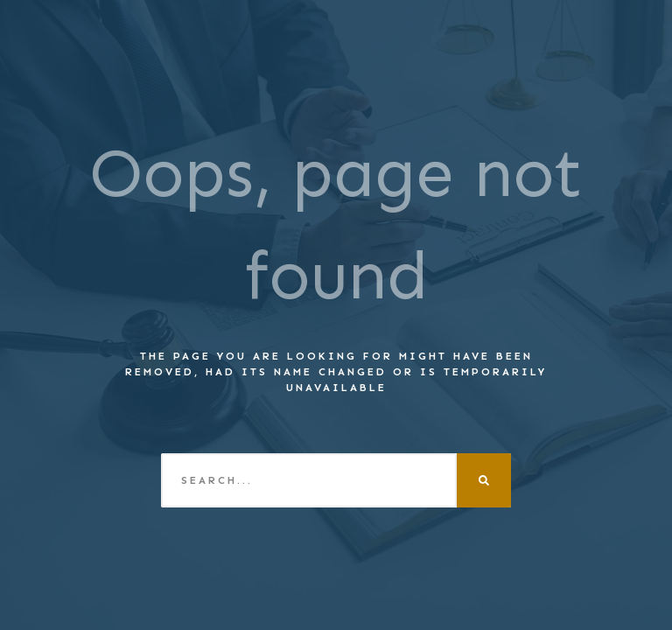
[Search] (484, 480)
